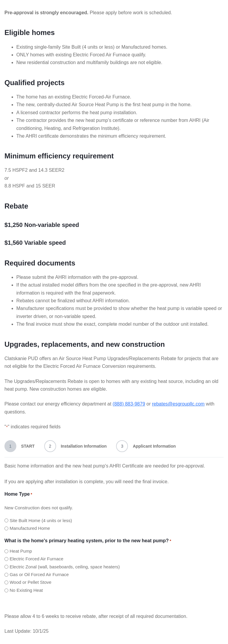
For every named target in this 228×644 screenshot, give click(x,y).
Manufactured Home (30, 528)
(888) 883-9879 (129, 404)
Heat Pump (21, 551)
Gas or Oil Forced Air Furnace (39, 574)
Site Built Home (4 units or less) (41, 520)
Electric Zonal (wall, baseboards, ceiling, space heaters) (65, 567)
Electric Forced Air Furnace (36, 559)
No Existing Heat (26, 590)
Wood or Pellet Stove (30, 582)
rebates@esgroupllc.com (178, 404)
